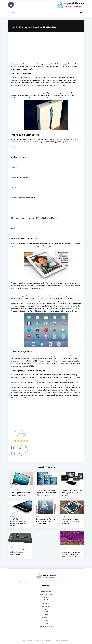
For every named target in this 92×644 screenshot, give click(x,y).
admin (23, 433)
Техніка (24, 436)
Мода (46, 614)
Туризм (46, 623)
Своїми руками (46, 606)
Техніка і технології (46, 592)
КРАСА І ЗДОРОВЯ (46, 594)
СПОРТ (46, 600)
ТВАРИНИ (46, 603)
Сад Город (46, 597)
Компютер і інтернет (46, 626)
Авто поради (46, 618)
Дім (46, 589)
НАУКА (46, 629)
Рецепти (46, 620)
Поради (46, 609)
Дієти (46, 612)
